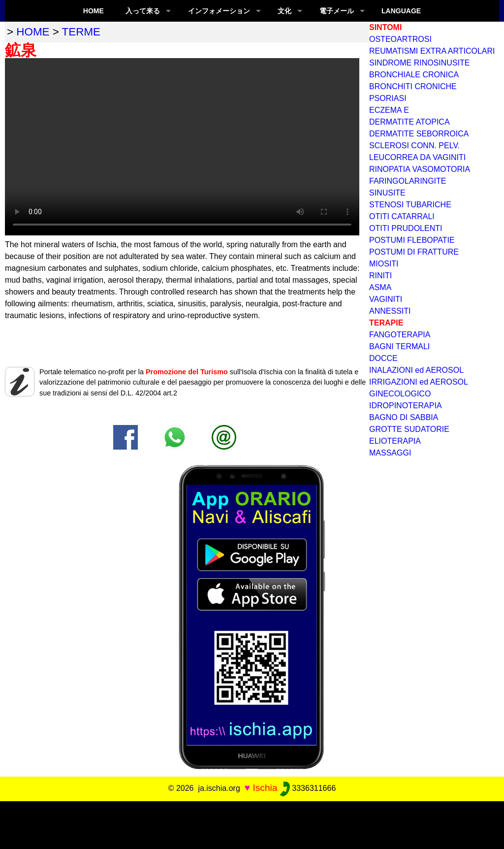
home (33, 32)
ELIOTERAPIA (395, 441)
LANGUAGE (401, 11)
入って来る (143, 11)
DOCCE (383, 358)
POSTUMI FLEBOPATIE (412, 240)
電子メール (337, 11)
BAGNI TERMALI (399, 346)
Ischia (265, 788)
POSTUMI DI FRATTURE (414, 252)
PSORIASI (388, 98)
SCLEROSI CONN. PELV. (414, 146)
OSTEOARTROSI (400, 39)
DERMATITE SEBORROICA (419, 134)
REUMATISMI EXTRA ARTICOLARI (432, 51)
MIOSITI (384, 264)
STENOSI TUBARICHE (410, 205)
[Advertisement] (252, 823)
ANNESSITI (390, 311)
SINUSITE (387, 193)
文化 (284, 11)
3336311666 (308, 788)
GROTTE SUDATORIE (409, 429)
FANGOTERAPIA (400, 335)
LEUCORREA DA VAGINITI (417, 157)
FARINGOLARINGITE (408, 181)
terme (81, 32)
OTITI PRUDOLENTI (406, 228)
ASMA (380, 287)
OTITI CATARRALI (402, 216)
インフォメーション (219, 11)
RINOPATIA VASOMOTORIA (420, 169)
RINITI (380, 276)
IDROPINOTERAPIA (406, 406)
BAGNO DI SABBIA (404, 417)
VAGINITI (386, 299)
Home (94, 11)
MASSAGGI (390, 453)
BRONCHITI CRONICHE (413, 86)
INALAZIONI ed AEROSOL (416, 370)
